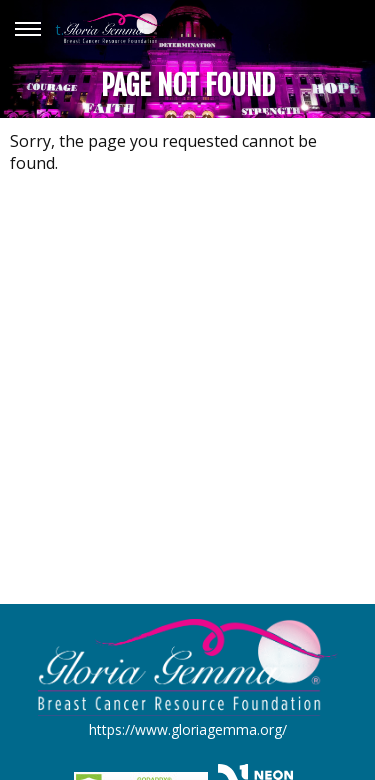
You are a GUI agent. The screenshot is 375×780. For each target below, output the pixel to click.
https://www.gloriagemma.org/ (188, 729)
